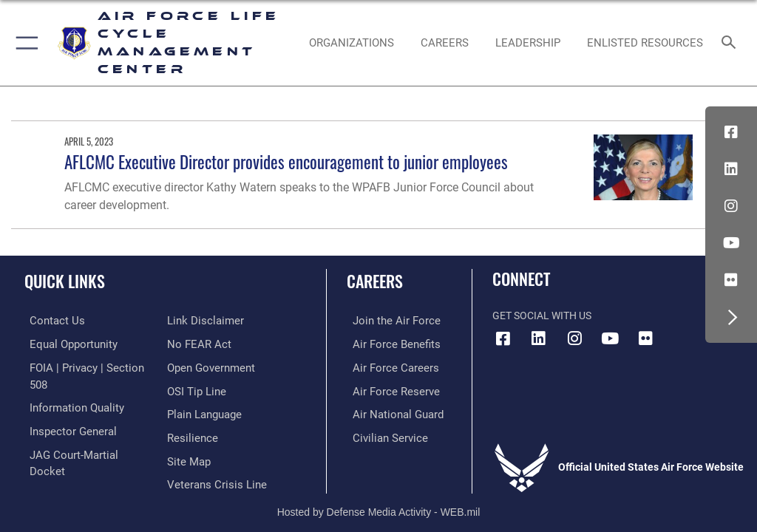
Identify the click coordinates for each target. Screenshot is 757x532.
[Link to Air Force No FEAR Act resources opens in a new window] (196, 320)
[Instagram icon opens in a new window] (731, 206)
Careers (375, 281)
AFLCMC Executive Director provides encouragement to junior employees (286, 161)
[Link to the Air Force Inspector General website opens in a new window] (65, 411)
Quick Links (65, 281)
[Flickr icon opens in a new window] (731, 280)
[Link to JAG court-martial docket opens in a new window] (83, 434)
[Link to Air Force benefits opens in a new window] (387, 343)
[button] (24, 43)
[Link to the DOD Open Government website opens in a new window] (209, 343)
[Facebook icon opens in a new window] (731, 132)
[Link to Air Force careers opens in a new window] (386, 366)
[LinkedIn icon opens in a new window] (731, 169)
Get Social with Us (542, 316)
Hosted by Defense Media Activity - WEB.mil (379, 490)
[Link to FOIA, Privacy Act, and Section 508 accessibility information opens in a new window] (86, 366)
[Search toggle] (731, 43)
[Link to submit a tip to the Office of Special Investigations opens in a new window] (194, 366)
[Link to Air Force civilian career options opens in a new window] (380, 434)
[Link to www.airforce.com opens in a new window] (387, 320)
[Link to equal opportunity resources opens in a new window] (66, 343)
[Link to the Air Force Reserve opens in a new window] (386, 388)
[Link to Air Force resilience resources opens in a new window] (190, 411)
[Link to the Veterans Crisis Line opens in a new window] (212, 457)
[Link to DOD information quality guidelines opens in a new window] (69, 388)
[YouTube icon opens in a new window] (731, 243)
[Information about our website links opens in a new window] (59, 457)
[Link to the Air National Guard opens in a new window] (389, 411)
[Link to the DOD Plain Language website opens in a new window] (203, 388)
